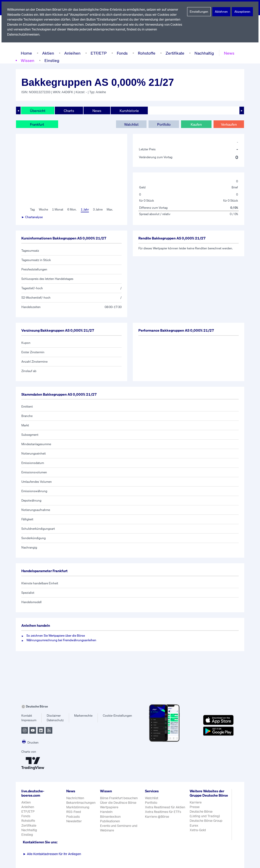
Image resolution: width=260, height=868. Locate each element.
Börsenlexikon (111, 817)
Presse (195, 811)
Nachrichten (75, 798)
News (227, 53)
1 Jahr (84, 210)
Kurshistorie (128, 110)
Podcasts (73, 817)
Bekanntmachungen (81, 803)
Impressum (29, 720)
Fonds (122, 53)
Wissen (27, 60)
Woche (43, 210)
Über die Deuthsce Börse (119, 803)
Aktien (47, 53)
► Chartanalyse (32, 217)
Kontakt (27, 716)
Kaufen (196, 124)
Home (26, 53)
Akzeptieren (242, 12)
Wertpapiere (109, 807)
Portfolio (164, 124)
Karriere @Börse (158, 817)
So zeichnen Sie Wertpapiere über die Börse (56, 636)
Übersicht (37, 110)
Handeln (106, 812)
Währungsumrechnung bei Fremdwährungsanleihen (61, 640)
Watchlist (131, 124)
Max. (110, 210)
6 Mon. (71, 210)
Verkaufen (229, 124)
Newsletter (74, 821)
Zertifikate (174, 53)
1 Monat (57, 210)
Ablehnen (221, 12)
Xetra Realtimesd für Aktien (165, 807)
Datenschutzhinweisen (24, 34)
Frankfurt (37, 124)
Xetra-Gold (198, 834)
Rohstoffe (146, 53)
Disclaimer (54, 716)
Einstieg (51, 60)
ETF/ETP (97, 53)
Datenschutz (55, 720)
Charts (68, 110)
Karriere (196, 806)
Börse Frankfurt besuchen (119, 798)
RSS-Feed (74, 812)
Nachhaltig (203, 53)
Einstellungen (199, 12)
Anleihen (71, 53)
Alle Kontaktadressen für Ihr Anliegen (52, 854)
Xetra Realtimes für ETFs (164, 812)
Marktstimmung (78, 807)
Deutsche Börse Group (206, 825)
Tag (32, 210)
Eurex (194, 830)
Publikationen (110, 821)
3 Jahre (98, 210)
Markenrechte (83, 716)
